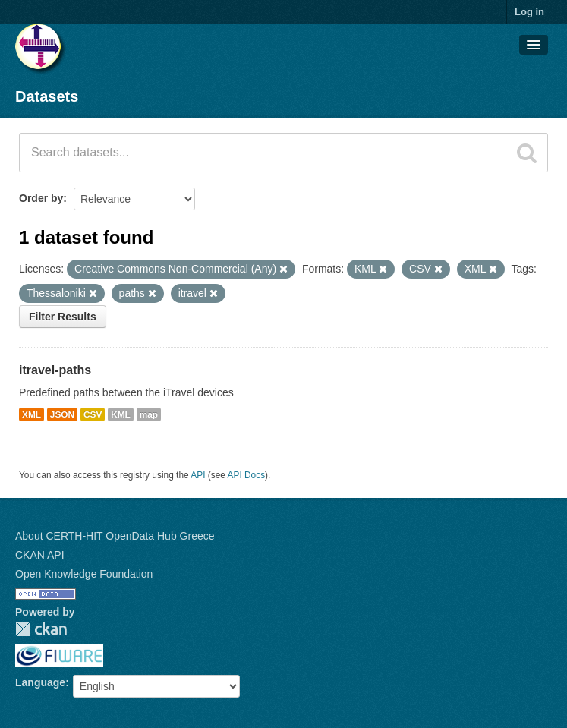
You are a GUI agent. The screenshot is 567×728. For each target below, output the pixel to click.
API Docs (247, 475)
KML (121, 414)
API (198, 475)
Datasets (47, 96)
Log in (529, 12)
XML (31, 414)
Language (40, 682)
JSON (62, 414)
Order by (41, 198)
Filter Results (63, 317)
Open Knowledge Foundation (84, 574)
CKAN (41, 629)
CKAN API (40, 555)
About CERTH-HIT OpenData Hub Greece (115, 536)
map (149, 414)
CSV (93, 414)
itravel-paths (55, 370)
